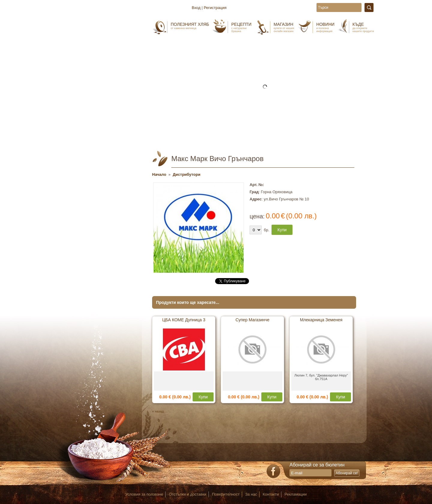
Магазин (284, 27)
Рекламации (295, 494)
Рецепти (241, 27)
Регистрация (215, 8)
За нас (251, 494)
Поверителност (226, 494)
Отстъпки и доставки (188, 494)
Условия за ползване (144, 494)
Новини (325, 27)
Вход (196, 8)
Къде (363, 27)
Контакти (271, 494)
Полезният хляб (190, 26)
